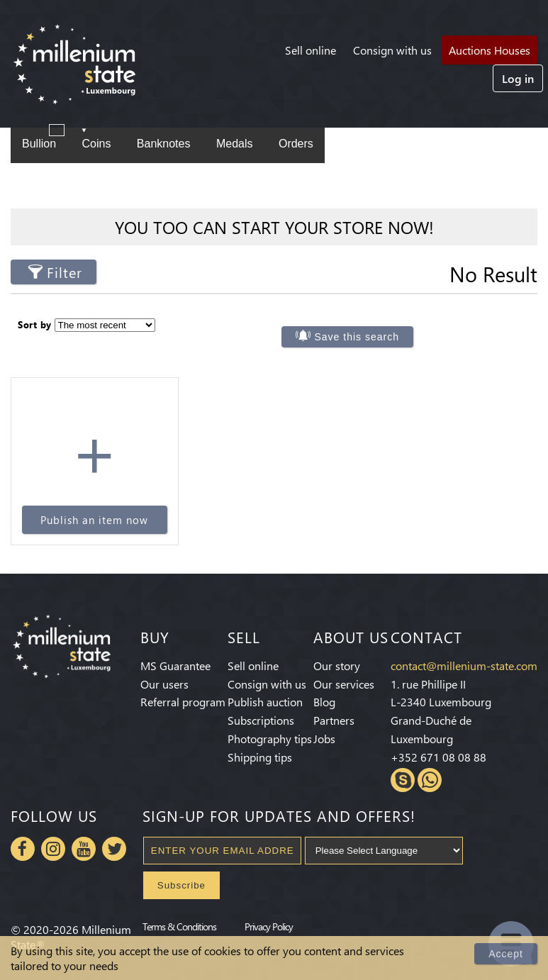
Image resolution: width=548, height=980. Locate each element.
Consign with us (392, 50)
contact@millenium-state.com (464, 666)
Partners (334, 720)
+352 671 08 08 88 (438, 757)
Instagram (53, 849)
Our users (164, 684)
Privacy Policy (269, 926)
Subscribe (181, 885)
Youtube (84, 849)
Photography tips (270, 739)
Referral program (183, 702)
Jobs (324, 739)
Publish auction (265, 702)
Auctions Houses (490, 50)
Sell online (311, 50)
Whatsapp (430, 780)
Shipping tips (260, 757)
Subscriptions (261, 720)
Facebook (23, 849)
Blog (324, 702)
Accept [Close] (506, 954)
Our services (344, 684)
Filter (65, 272)
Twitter (114, 849)
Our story (337, 666)
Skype (403, 780)
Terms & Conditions (179, 926)
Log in (518, 78)
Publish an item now (94, 520)
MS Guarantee (175, 666)
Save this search (357, 337)
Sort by (35, 324)
